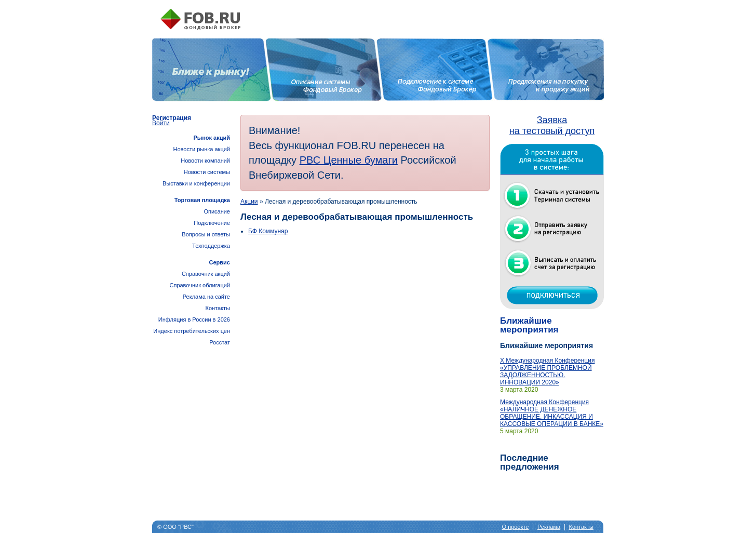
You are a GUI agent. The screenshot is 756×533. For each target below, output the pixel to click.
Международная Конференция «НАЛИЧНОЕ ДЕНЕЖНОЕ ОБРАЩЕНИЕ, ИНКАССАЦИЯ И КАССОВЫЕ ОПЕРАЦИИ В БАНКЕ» (552, 413)
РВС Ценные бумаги (349, 160)
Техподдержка (211, 246)
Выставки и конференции (196, 183)
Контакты (218, 308)
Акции (249, 202)
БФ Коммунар (268, 231)
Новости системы (207, 172)
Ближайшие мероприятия (529, 325)
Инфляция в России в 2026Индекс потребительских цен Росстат (192, 331)
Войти (161, 123)
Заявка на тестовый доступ (552, 125)
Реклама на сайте (206, 297)
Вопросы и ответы (206, 234)
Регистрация (172, 118)
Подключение (212, 223)
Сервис (220, 262)
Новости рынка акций (202, 149)
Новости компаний (205, 161)
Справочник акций (206, 274)
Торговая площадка (202, 200)
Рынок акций (212, 138)
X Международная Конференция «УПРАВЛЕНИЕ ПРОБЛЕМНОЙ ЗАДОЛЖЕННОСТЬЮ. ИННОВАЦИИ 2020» (547, 371)
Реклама (549, 527)
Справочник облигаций (200, 285)
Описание (217, 211)
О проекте (516, 527)
